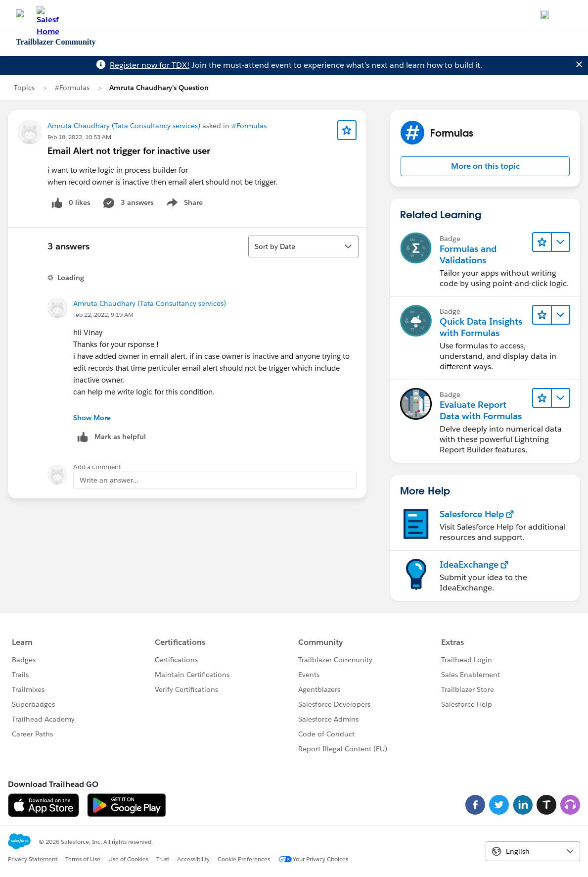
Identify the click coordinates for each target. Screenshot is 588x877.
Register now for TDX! (150, 65)
